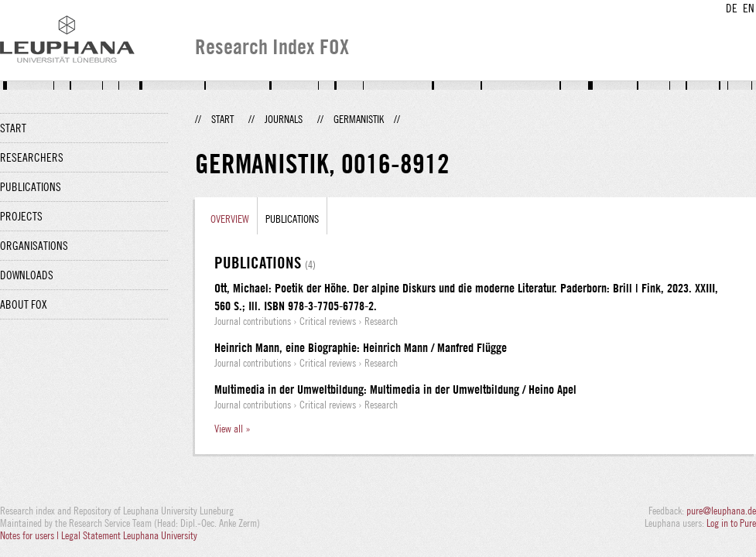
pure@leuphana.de (721, 511)
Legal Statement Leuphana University (129, 535)
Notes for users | (31, 535)
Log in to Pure (731, 523)
